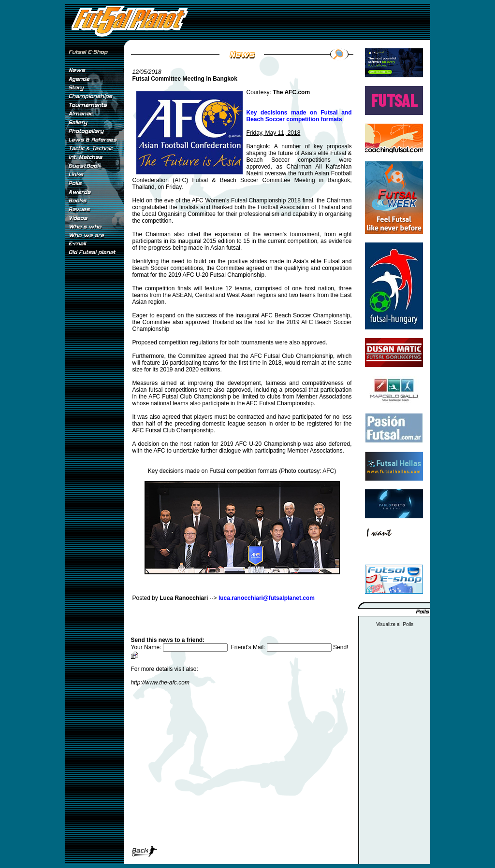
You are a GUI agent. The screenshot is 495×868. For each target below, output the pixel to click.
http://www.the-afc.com (160, 683)
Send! (341, 647)
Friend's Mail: (282, 647)
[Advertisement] (94, 420)
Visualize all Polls (395, 624)
